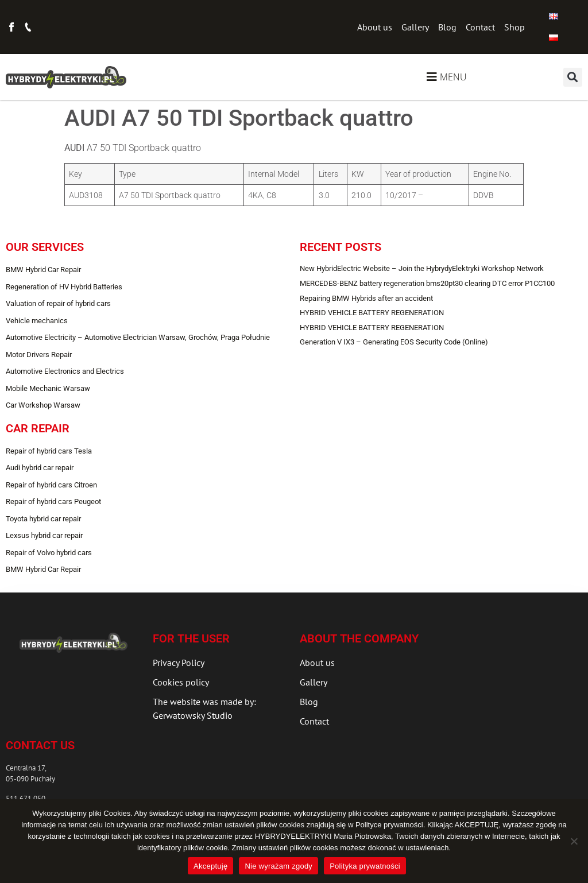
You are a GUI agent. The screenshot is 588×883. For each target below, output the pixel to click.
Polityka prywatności (365, 866)
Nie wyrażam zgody (278, 866)
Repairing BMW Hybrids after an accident (366, 298)
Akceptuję (210, 866)
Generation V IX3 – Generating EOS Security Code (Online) (394, 342)
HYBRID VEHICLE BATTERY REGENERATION (372, 313)
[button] (573, 77)
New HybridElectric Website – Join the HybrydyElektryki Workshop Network (422, 268)
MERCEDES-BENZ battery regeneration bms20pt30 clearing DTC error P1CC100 (427, 283)
